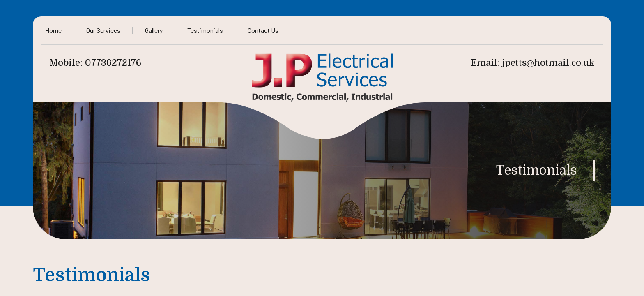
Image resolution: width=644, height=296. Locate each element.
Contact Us (263, 30)
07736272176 (113, 63)
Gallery (154, 30)
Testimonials (205, 30)
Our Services (103, 30)
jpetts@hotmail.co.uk (549, 63)
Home (53, 30)
